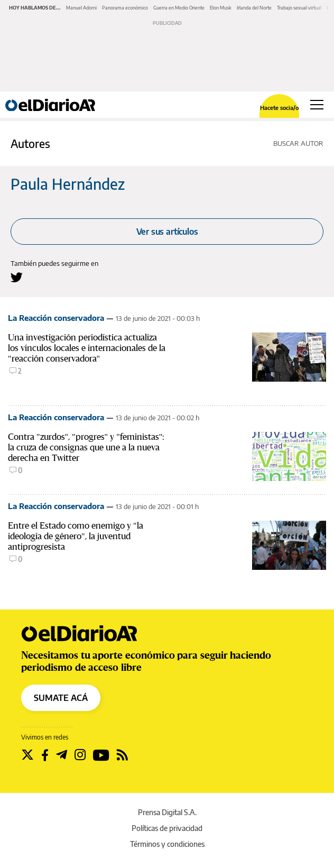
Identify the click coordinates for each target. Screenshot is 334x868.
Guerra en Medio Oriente (179, 8)
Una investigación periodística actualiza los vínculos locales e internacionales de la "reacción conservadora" (87, 348)
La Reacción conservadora (56, 318)
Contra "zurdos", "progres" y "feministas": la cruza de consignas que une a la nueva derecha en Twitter (86, 447)
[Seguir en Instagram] (80, 755)
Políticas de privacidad (167, 828)
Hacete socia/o (279, 108)
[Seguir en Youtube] (101, 755)
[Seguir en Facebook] (45, 755)
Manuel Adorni (81, 8)
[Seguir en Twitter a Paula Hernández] (17, 277)
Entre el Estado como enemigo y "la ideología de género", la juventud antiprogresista (76, 536)
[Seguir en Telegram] (62, 755)
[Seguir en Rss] (122, 755)
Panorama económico (125, 8)
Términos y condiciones (167, 844)
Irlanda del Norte (254, 8)
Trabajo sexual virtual (299, 8)
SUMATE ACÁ (61, 698)
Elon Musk (221, 8)
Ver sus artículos (167, 232)
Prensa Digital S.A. (167, 812)
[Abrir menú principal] (317, 105)
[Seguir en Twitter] (27, 755)
